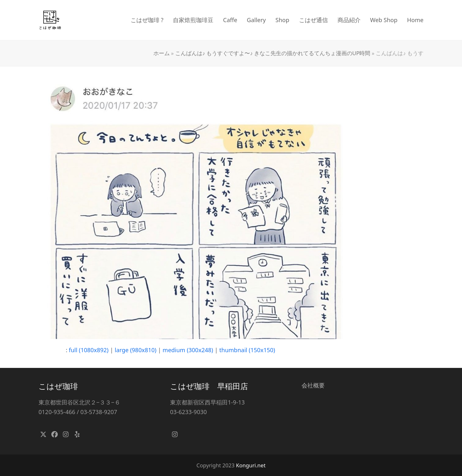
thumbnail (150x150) (247, 350)
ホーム (162, 53)
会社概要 (313, 385)
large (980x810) (136, 350)
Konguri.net (251, 465)
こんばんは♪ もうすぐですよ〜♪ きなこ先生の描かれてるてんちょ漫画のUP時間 (273, 53)
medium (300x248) (188, 350)
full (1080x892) (89, 350)
